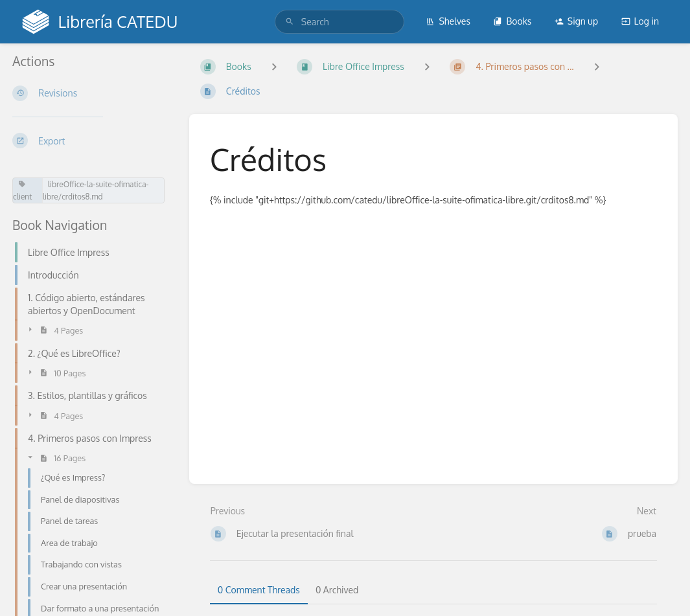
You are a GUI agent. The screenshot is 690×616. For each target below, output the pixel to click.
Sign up (576, 21)
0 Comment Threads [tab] (259, 590)
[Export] (90, 141)
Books (512, 21)
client (22, 191)
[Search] (290, 22)
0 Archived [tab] (337, 590)
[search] (339, 22)
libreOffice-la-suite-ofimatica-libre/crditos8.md (96, 190)
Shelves (448, 21)
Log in (640, 21)
